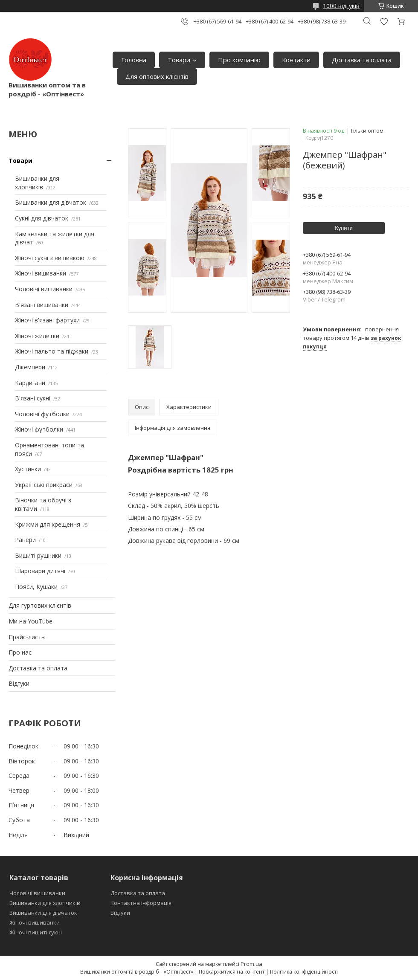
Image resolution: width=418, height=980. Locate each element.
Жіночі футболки (39, 429)
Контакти (296, 60)
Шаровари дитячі (40, 571)
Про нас (20, 652)
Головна (134, 60)
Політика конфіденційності (304, 972)
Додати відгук (384, 22)
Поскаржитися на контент (232, 972)
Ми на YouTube (30, 621)
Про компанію (239, 60)
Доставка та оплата (362, 60)
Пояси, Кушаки (36, 587)
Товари (179, 60)
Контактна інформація (141, 903)
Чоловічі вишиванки (44, 289)
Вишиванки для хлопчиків (37, 183)
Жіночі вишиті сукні (36, 932)
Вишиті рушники (38, 555)
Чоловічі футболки (42, 414)
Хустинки (28, 469)
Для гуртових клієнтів (40, 605)
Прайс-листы (27, 637)
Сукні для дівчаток (42, 218)
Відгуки (19, 683)
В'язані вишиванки (42, 305)
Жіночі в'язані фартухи (47, 320)
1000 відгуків (341, 6)
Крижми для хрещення (48, 524)
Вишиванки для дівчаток (51, 202)
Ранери (25, 540)
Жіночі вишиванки (41, 273)
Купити (344, 228)
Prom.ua (251, 964)
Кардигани (30, 383)
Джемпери (30, 367)
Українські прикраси (44, 485)
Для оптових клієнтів (157, 76)
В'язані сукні (33, 398)
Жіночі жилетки (37, 336)
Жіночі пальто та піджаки (52, 351)
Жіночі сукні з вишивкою (50, 258)
